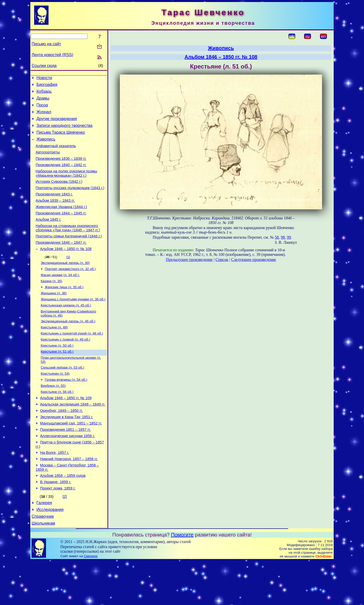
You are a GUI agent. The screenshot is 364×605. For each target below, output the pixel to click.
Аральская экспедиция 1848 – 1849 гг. (73, 436)
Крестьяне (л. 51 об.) (57, 379)
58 (277, 237)
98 (283, 237)
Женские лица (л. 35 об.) (64, 309)
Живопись (46, 147)
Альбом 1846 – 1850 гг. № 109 (66, 429)
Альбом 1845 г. (48, 236)
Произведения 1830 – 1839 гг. (61, 168)
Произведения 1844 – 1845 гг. (61, 229)
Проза (42, 109)
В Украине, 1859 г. (56, 522)
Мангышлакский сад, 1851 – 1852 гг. (71, 457)
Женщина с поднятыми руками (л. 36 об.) (73, 322)
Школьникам (43, 567)
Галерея (44, 544)
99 (289, 237)
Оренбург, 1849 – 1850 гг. (62, 443)
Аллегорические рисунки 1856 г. (68, 472)
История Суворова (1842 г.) (59, 194)
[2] (65, 537)
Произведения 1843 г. (54, 208)
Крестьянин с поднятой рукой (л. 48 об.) (72, 359)
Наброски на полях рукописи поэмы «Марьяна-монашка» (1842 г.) (66, 185)
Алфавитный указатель (56, 154)
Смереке (91, 600)
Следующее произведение (253, 260)
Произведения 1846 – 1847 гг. (61, 261)
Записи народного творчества (64, 132)
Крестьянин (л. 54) (55, 402)
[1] (68, 277)
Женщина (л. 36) (54, 316)
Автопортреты (48, 161)
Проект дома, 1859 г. (58, 529)
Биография (47, 86)
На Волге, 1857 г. (55, 490)
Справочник (43, 560)
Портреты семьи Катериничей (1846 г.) (69, 254)
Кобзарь (44, 94)
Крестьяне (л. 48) (54, 353)
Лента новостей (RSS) (52, 55)
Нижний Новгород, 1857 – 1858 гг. (69, 497)
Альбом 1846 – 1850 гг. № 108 (66, 268)
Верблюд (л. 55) (53, 416)
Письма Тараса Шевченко (61, 139)
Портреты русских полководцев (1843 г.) (70, 201)
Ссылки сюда (44, 66)
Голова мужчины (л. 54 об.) (66, 409)
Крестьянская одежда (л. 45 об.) (66, 329)
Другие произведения (57, 124)
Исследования (50, 552)
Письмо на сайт (46, 44)
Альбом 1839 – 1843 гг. (55, 215)
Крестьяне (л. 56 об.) (57, 422)
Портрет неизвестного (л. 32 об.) (70, 290)
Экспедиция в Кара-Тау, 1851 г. (67, 450)
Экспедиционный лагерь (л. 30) (65, 283)
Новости (44, 79)
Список (222, 260)
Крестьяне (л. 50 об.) (57, 372)
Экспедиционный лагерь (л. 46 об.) (68, 346)
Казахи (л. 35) (51, 303)
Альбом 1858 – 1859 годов (63, 515)
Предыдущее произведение (189, 260)
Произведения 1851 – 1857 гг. (66, 464)
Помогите (182, 579)
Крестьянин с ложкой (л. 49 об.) (65, 366)
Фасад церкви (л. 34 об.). (60, 296)
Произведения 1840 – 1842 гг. (61, 175)
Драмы (43, 101)
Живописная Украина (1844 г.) (61, 222)
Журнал (44, 116)
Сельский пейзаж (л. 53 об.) (62, 396)
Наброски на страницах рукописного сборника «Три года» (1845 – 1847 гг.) (68, 245)
